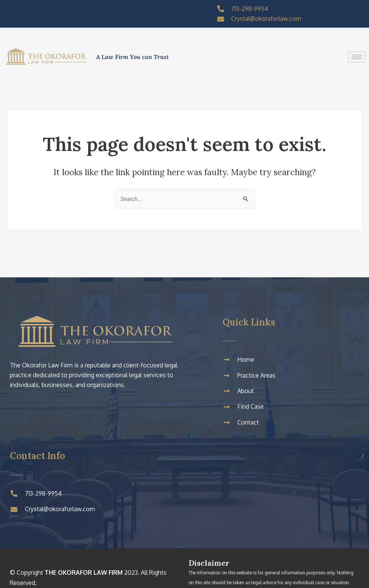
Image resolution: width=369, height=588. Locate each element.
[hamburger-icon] (357, 57)
